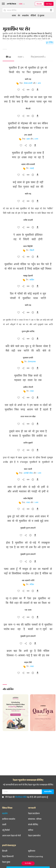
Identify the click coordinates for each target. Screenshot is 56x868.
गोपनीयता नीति (21, 797)
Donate (39, 4)
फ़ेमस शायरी (28, 83)
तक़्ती (4, 824)
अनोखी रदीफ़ (28, 473)
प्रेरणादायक (32, 362)
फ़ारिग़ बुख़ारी (28, 443)
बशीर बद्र (28, 79)
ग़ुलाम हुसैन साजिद (28, 332)
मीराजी (28, 109)
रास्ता (32, 391)
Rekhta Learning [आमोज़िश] (35, 856)
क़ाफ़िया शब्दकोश (9, 819)
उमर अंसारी (28, 135)
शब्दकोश (25, 15)
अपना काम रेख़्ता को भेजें (11, 836)
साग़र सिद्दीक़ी (28, 246)
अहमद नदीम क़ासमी (28, 164)
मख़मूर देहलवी (28, 276)
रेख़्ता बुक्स (6, 862)
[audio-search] (51, 10)
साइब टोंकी (28, 663)
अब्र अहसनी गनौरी (28, 581)
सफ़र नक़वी (28, 469)
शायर (14, 15)
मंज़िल (32, 585)
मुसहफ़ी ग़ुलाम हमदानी (28, 528)
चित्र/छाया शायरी (38, 57)
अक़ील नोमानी (28, 387)
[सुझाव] (33, 90)
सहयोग (5, 813)
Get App (49, 4)
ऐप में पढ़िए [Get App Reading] (28, 863)
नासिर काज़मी (28, 220)
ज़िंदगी (32, 250)
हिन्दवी (5, 851)
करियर (31, 830)
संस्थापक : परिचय (35, 819)
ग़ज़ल (21, 57)
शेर (8, 57)
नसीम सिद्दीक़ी (28, 499)
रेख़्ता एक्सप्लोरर (34, 836)
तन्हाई (32, 168)
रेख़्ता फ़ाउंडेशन (34, 813)
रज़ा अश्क (28, 610)
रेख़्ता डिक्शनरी (8, 856)
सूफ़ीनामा (32, 851)
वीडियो (33, 15)
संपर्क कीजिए (33, 824)
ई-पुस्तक (41, 15)
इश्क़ (28, 139)
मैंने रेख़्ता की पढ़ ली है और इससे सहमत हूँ (25, 797)
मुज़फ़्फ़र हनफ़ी (28, 358)
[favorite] (19, 90)
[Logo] (11, 4)
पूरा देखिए (50, 42)
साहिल (32, 280)
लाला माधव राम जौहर (28, 417)
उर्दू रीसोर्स (6, 830)
